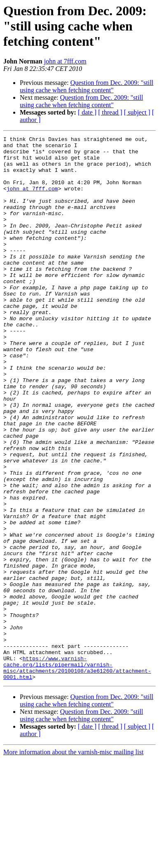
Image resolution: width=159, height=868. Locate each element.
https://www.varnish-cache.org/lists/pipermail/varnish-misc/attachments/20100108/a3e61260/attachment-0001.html (77, 774)
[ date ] (87, 112)
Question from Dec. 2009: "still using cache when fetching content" (87, 86)
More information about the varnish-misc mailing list (73, 861)
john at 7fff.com (65, 61)
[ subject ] (137, 112)
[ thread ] (110, 112)
